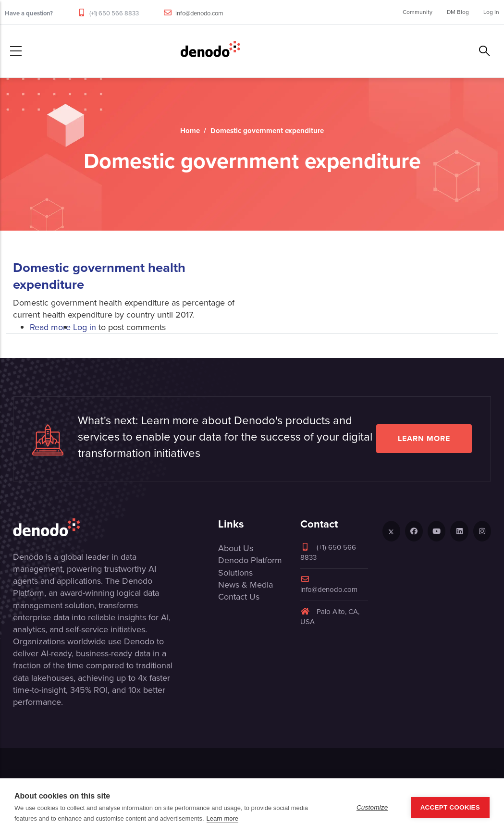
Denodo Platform (250, 560)
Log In (491, 12)
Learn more (424, 438)
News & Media (246, 585)
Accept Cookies (450, 807)
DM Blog (458, 12)
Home (190, 131)
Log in (85, 327)
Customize (372, 807)
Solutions (235, 573)
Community (418, 12)
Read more (50, 327)
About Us (236, 548)
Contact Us (239, 597)
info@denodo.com (199, 13)
